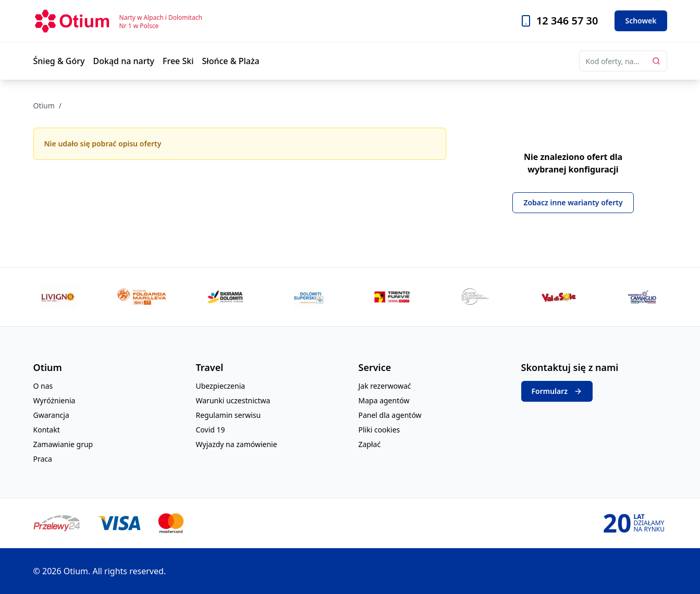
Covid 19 (211, 430)
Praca (43, 459)
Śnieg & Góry (59, 61)
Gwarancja (51, 415)
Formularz (557, 391)
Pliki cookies (379, 430)
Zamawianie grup (63, 444)
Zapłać (370, 444)
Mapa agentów (384, 400)
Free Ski (178, 61)
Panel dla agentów (390, 415)
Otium (44, 106)
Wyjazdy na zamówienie (237, 444)
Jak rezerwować (385, 386)
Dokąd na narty (124, 61)
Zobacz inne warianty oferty (573, 202)
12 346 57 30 (567, 21)
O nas (43, 386)
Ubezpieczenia (221, 386)
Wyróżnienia (54, 400)
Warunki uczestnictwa (233, 400)
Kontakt (47, 430)
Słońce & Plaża (231, 61)
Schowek (641, 21)
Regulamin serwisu (229, 415)
